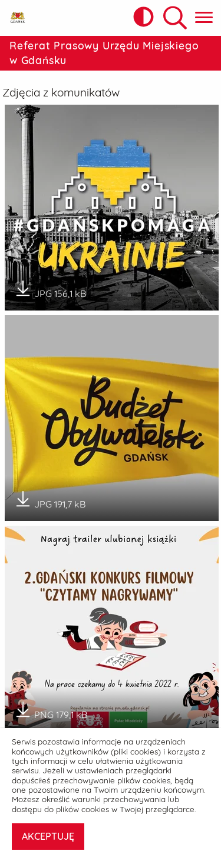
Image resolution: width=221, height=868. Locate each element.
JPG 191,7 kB (50, 500)
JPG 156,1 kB (50, 289)
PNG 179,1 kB (51, 710)
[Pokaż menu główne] (204, 18)
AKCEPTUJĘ (48, 836)
